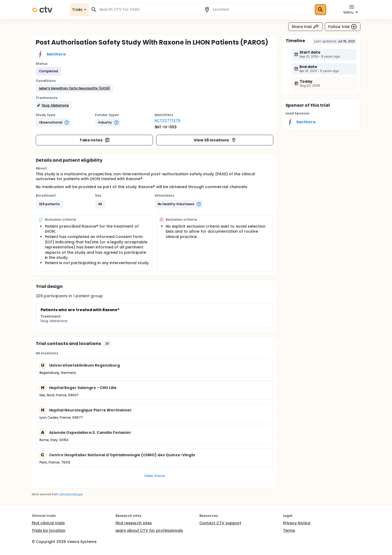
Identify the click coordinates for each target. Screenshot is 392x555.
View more (154, 476)
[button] (75, 88)
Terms (289, 530)
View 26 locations (215, 140)
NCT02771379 (168, 121)
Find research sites (134, 523)
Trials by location (49, 530)
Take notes (95, 140)
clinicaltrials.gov (71, 494)
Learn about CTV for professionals (149, 530)
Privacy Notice (297, 523)
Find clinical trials (48, 523)
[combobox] (148, 9)
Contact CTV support (220, 523)
